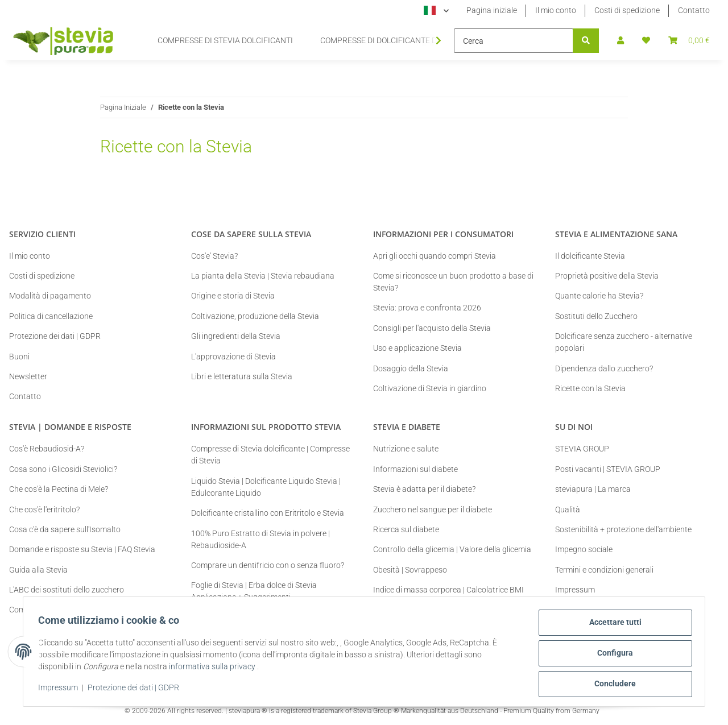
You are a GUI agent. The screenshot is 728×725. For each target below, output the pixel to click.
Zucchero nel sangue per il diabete (433, 509)
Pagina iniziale (492, 10)
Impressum (61, 690)
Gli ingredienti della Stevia (236, 336)
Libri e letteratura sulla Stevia (242, 376)
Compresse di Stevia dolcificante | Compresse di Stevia (270, 455)
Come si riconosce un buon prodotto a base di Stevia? (453, 282)
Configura (612, 655)
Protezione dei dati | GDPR (137, 690)
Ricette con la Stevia (590, 388)
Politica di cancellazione (51, 316)
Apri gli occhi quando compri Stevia (435, 256)
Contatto (694, 10)
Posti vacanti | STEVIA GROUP (608, 469)
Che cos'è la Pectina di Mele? (59, 489)
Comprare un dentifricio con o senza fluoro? (268, 565)
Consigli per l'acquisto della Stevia (432, 328)
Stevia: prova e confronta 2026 (427, 308)
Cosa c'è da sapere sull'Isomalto (65, 529)
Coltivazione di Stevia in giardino (430, 388)
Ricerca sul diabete (406, 529)
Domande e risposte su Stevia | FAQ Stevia (82, 549)
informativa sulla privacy (216, 669)
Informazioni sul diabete (415, 469)
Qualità (568, 509)
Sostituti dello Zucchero (596, 316)
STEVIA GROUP (582, 449)
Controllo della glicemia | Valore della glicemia (452, 549)
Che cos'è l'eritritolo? (44, 509)
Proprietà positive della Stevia (607, 276)
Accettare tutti (612, 625)
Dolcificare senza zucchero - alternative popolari (624, 342)
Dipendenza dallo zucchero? (604, 368)
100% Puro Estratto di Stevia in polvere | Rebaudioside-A (260, 539)
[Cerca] (514, 41)
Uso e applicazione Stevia (417, 348)
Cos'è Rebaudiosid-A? (47, 449)
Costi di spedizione (627, 10)
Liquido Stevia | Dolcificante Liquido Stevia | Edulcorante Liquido (266, 487)
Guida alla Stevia (38, 570)
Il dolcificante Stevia (590, 256)
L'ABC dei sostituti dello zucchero (67, 590)
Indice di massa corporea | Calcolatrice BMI (448, 590)
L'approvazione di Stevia (233, 357)
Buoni (19, 357)
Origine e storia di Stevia (233, 296)
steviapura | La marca (593, 489)
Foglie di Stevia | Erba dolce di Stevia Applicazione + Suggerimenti (254, 591)
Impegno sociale (584, 549)
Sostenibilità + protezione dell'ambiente (623, 529)
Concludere (612, 685)
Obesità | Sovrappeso (410, 570)
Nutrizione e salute (406, 449)
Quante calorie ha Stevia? (599, 296)
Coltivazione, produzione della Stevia (255, 316)
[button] (621, 41)
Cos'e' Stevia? (214, 256)
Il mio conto (556, 10)
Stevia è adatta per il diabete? (424, 489)
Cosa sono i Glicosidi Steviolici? (63, 469)
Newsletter (28, 376)
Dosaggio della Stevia (411, 368)
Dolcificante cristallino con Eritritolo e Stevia (268, 513)
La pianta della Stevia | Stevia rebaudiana (263, 276)
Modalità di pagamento (50, 296)
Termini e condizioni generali (604, 570)
